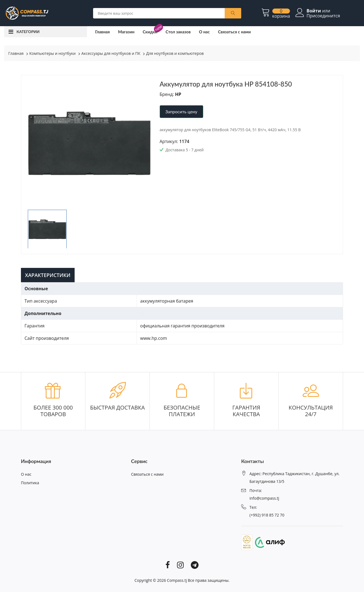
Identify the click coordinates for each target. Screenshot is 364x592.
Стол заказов (178, 32)
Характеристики (48, 275)
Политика (30, 483)
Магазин (126, 32)
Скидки (150, 32)
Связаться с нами (234, 32)
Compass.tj (177, 580)
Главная (103, 32)
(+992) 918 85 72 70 (267, 515)
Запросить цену (181, 111)
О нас (204, 32)
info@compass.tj (264, 498)
